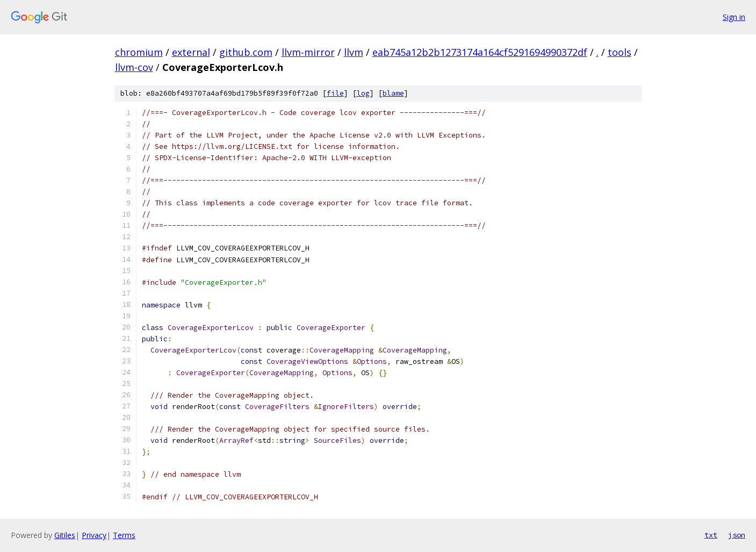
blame (393, 93)
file (335, 93)
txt (711, 535)
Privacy (94, 535)
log (363, 93)
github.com (246, 52)
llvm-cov (134, 67)
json (737, 535)
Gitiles (65, 535)
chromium (139, 52)
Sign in (734, 17)
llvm (354, 52)
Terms (124, 535)
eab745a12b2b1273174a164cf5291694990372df (480, 52)
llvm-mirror (308, 52)
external (191, 52)
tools (620, 52)
